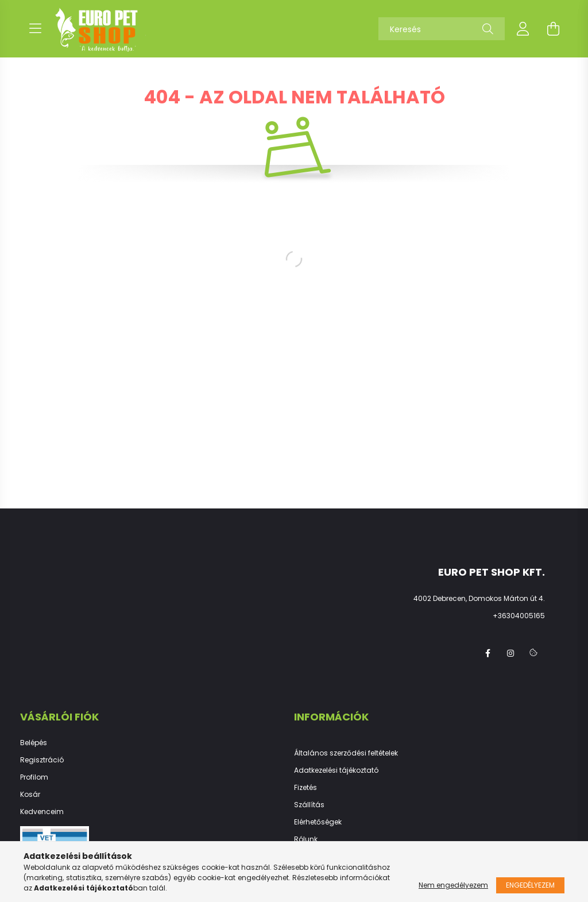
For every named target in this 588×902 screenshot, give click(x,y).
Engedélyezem (530, 885)
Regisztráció (42, 760)
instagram (510, 653)
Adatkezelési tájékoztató (336, 770)
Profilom (34, 777)
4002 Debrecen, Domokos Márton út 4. (479, 598)
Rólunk (306, 839)
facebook (488, 653)
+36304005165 (519, 616)
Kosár (30, 795)
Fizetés (305, 788)
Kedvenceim (42, 812)
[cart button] (553, 29)
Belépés (34, 743)
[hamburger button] (35, 29)
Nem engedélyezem (453, 885)
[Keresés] (442, 29)
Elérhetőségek (318, 822)
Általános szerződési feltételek (346, 753)
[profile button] (523, 29)
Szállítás (309, 805)
